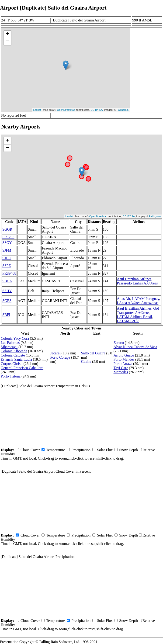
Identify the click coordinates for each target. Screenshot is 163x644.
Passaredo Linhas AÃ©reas (137, 283)
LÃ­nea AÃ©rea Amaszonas (138, 303)
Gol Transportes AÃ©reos (138, 310)
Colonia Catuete (13, 355)
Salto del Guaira (93, 353)
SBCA (7, 281)
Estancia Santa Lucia (16, 359)
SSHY (7, 291)
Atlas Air (124, 299)
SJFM (7, 250)
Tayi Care (121, 368)
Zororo (119, 343)
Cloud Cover (30, 450)
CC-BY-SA (97, 110)
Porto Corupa (60, 357)
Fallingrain (123, 110)
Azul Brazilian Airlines (134, 279)
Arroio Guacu (124, 355)
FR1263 (8, 237)
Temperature (56, 450)
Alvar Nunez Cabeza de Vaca (135, 347)
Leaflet (37, 110)
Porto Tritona (11, 376)
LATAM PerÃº (128, 321)
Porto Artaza (123, 364)
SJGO (7, 258)
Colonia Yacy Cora (15, 338)
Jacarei (55, 353)
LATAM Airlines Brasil (134, 317)
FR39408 (9, 273)
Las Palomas (10, 343)
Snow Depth (128, 450)
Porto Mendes (124, 359)
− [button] (8, 42)
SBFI (6, 315)
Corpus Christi (12, 364)
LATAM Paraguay (146, 299)
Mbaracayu (9, 347)
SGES (7, 301)
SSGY (7, 243)
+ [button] (8, 34)
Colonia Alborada (14, 351)
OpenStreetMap (66, 110)
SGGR (7, 229)
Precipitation (81, 450)
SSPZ (7, 266)
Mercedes (121, 372)
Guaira (86, 362)
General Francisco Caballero (22, 368)
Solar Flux (105, 450)
